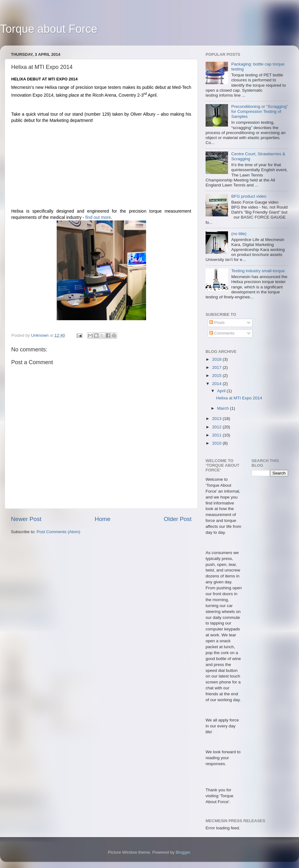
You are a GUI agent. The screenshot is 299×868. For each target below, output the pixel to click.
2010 (217, 443)
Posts (217, 323)
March (223, 408)
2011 (217, 435)
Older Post (178, 519)
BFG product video (249, 196)
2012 (217, 427)
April (222, 391)
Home (102, 519)
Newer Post (26, 519)
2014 (217, 384)
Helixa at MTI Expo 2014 (239, 398)
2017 (217, 367)
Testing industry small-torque (258, 271)
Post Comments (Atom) (59, 532)
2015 (217, 376)
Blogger (183, 852)
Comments (222, 333)
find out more (98, 217)
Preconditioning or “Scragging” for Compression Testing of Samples (259, 111)
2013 (217, 419)
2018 (217, 359)
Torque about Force (49, 29)
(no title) (239, 234)
